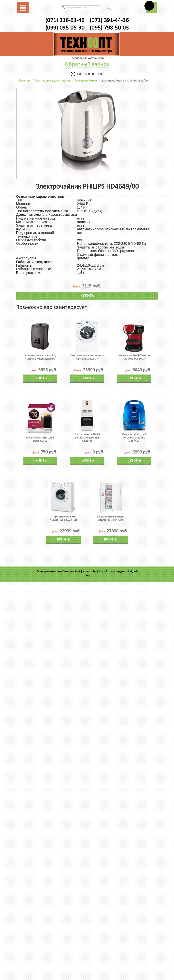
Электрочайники (86, 81)
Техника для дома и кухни (52, 81)
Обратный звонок (87, 65)
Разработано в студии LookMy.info (118, 572)
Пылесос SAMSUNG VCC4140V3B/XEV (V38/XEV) (134, 438)
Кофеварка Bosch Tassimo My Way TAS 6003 (134, 357)
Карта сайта (89, 572)
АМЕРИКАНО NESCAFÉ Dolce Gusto (40, 439)
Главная (24, 81)
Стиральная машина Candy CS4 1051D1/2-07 (87, 357)
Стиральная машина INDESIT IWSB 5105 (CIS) (63, 518)
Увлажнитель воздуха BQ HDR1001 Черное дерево (40, 357)
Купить (87, 296)
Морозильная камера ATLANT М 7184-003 (111, 518)
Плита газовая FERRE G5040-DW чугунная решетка (87, 438)
